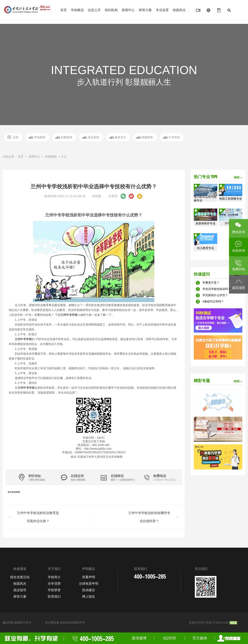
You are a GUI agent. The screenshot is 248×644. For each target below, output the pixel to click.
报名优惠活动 (20, 577)
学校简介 (54, 577)
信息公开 (94, 10)
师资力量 (145, 10)
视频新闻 (147, 137)
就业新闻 (93, 137)
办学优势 (54, 584)
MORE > (238, 178)
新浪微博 (139, 638)
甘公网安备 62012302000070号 (65, 623)
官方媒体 (200, 638)
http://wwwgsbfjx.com (98, 449)
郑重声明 (89, 577)
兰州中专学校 (69, 315)
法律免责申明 (89, 584)
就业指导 (20, 590)
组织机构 (111, 10)
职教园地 (67, 137)
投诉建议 (89, 590)
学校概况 (77, 10)
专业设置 (162, 10)
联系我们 (54, 597)
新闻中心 (128, 10)
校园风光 (179, 10)
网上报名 (89, 597)
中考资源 (174, 137)
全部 (16, 137)
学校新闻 (40, 137)
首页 (64, 10)
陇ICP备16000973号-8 (17, 623)
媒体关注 (120, 137)
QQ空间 (170, 638)
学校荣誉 (54, 590)
